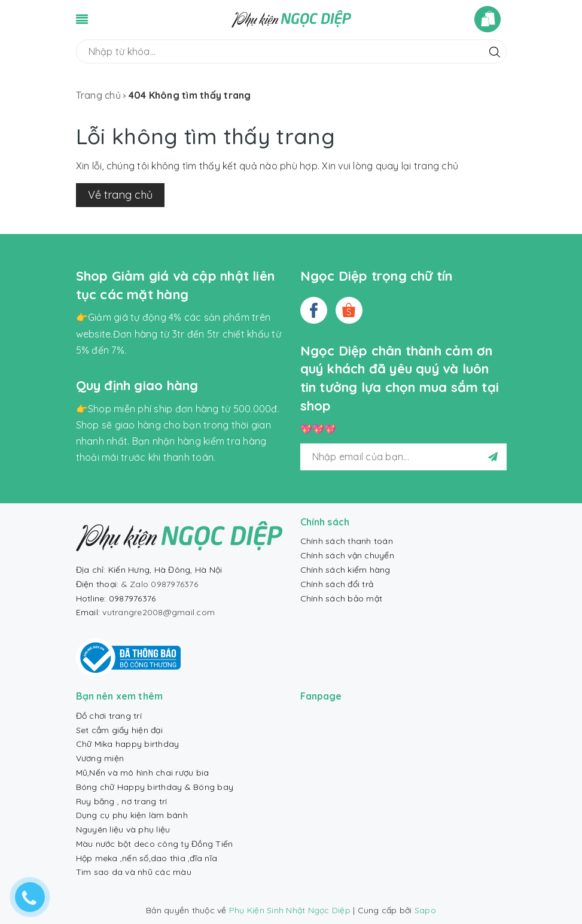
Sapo (425, 910)
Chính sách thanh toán (347, 541)
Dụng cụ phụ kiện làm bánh (132, 815)
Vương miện (100, 758)
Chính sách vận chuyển (347, 555)
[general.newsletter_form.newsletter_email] (403, 457)
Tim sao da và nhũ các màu (134, 872)
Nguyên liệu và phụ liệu (123, 829)
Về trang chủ (120, 195)
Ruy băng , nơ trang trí (122, 801)
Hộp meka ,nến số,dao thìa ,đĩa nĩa (147, 858)
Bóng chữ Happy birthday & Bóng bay (155, 787)
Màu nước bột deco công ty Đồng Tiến (155, 844)
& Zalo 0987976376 (160, 584)
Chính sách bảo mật (342, 598)
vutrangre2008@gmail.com (159, 612)
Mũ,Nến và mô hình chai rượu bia (143, 773)
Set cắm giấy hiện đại (119, 730)
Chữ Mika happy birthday (128, 744)
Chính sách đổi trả (337, 584)
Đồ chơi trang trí (109, 716)
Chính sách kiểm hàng (345, 570)
